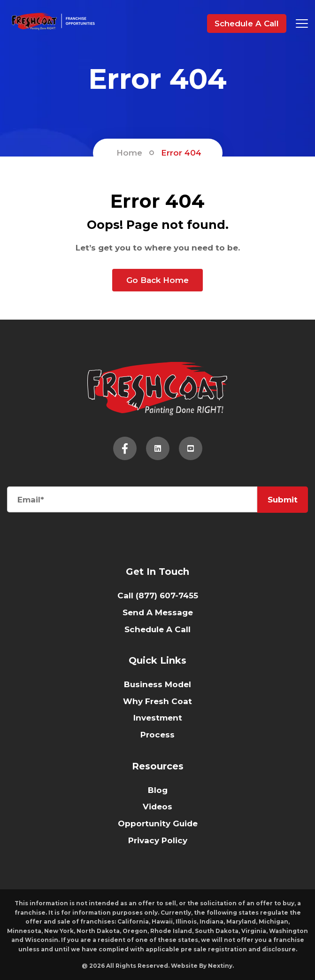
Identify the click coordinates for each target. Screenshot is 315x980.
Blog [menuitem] (158, 790)
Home (129, 153)
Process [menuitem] (157, 735)
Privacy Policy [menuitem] (158, 840)
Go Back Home (157, 280)
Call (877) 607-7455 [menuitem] (158, 596)
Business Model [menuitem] (157, 684)
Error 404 (181, 153)
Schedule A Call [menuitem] (157, 629)
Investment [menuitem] (158, 718)
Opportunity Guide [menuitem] (158, 823)
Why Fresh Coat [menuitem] (157, 701)
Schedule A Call (247, 24)
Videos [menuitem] (157, 807)
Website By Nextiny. (202, 966)
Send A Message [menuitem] (158, 612)
